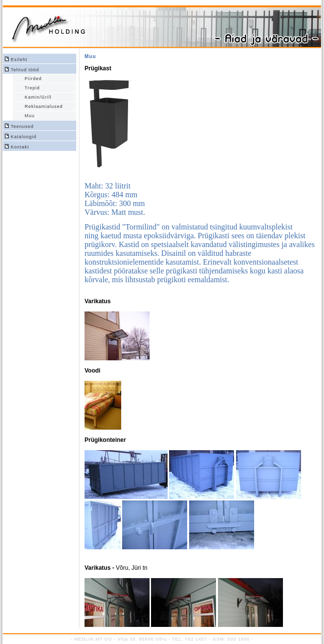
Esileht (19, 60)
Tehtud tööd (25, 70)
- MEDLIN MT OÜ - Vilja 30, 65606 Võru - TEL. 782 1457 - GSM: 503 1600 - (162, 639)
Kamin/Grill (36, 97)
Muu (28, 116)
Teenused (22, 126)
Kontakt (20, 147)
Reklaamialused (42, 106)
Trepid (31, 88)
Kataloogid (24, 137)
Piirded (32, 79)
